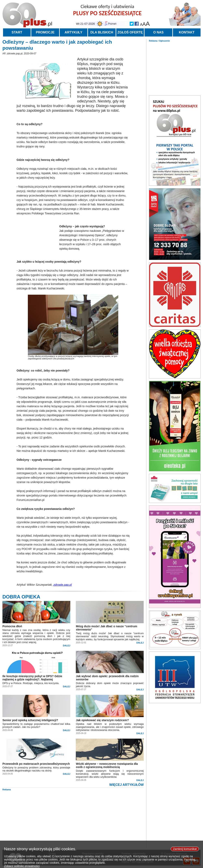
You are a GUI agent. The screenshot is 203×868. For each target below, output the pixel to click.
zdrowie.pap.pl (63, 585)
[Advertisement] (175, 68)
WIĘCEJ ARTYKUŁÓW (126, 785)
